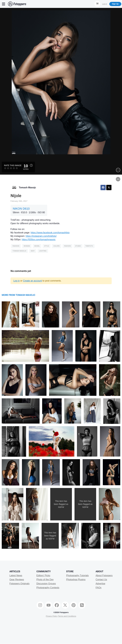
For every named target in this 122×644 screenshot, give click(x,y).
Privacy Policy (52, 616)
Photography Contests (48, 588)
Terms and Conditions (67, 616)
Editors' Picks (43, 575)
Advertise (100, 584)
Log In (105, 4)
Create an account (32, 281)
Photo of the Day (45, 580)
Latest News (16, 575)
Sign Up (115, 4)
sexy (33, 251)
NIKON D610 (21, 209)
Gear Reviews (17, 580)
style (47, 246)
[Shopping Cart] (97, 4)
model (37, 246)
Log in (17, 281)
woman (27, 246)
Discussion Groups (46, 584)
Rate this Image (13, 165)
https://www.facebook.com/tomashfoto (50, 233)
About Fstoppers (104, 575)
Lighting (43, 251)
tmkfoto (89, 246)
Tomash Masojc (28, 188)
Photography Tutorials (77, 575)
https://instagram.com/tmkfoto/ (41, 236)
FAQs (98, 588)
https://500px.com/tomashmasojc (39, 240)
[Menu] (4, 4)
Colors (57, 246)
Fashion (16, 246)
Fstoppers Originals (19, 584)
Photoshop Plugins (76, 580)
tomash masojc (19, 251)
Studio (78, 246)
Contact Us (101, 580)
